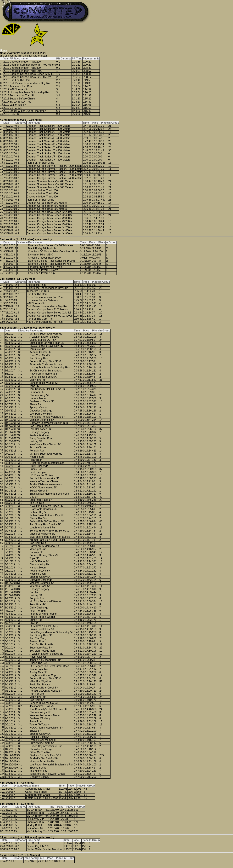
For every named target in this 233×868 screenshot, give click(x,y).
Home (3, 50)
